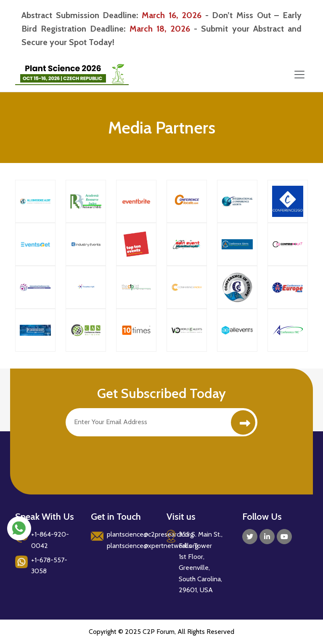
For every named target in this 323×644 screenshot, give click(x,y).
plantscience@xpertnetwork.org (152, 546)
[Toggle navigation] (299, 75)
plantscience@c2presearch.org (150, 534)
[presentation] (130, 457)
